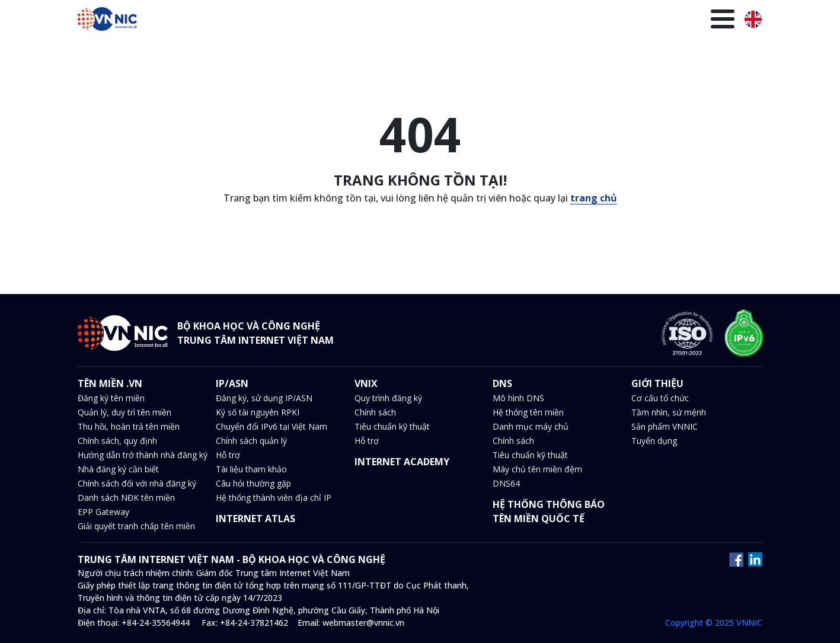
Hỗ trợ (228, 455)
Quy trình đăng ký (388, 398)
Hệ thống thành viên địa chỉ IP (274, 498)
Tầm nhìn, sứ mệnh (669, 412)
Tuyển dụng (654, 441)
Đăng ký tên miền (111, 398)
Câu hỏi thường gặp (253, 483)
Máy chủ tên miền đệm (537, 469)
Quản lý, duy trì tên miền (124, 412)
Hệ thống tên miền (528, 412)
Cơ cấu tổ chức (660, 398)
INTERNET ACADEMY (402, 462)
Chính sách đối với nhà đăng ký (137, 483)
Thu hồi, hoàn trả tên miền (129, 426)
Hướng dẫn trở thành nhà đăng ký (143, 455)
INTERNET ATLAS (255, 519)
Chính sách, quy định (117, 441)
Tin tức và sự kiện (491, 20)
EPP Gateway (103, 512)
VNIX (397, 20)
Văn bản (561, 20)
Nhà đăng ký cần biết (118, 469)
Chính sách (375, 412)
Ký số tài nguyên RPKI (258, 412)
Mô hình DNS (518, 398)
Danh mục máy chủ (531, 426)
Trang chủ (238, 20)
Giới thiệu (707, 20)
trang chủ (594, 198)
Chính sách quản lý (251, 441)
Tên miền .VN (302, 20)
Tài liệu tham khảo (251, 469)
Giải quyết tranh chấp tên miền (136, 526)
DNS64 (506, 483)
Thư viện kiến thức (632, 20)
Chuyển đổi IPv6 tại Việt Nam (272, 426)
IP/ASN (359, 20)
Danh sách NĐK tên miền (126, 498)
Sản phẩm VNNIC (665, 426)
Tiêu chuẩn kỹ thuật (392, 426)
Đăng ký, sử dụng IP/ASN (264, 398)
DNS (429, 20)
